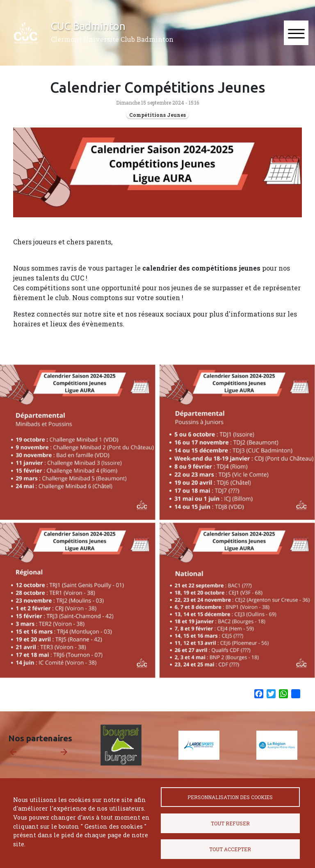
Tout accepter (230, 849)
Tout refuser (230, 823)
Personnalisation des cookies (230, 797)
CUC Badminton (88, 26)
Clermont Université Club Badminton (112, 39)
